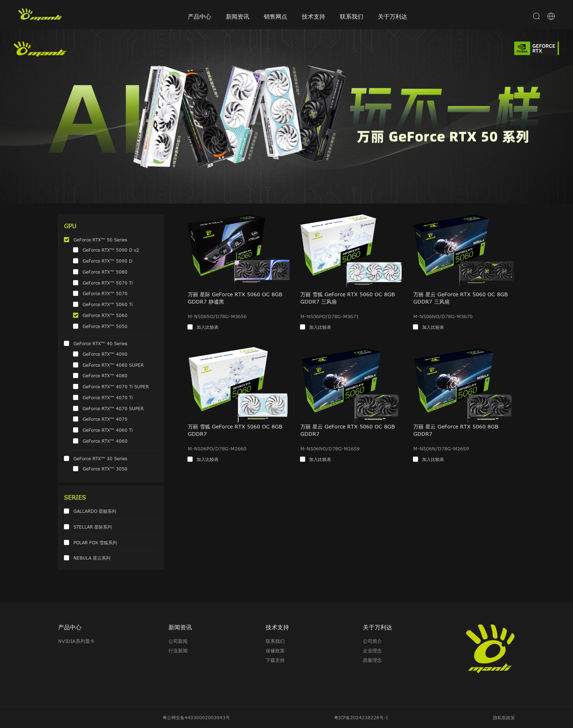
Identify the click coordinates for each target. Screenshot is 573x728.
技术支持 (314, 16)
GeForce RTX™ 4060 (105, 441)
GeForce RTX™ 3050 (105, 469)
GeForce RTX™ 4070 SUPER (113, 408)
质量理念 (372, 660)
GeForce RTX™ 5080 (105, 272)
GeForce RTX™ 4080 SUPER (113, 365)
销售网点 (276, 16)
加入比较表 (208, 327)
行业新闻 (178, 651)
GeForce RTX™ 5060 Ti (108, 304)
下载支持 (275, 660)
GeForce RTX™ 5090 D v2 (111, 250)
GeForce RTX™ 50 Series (100, 240)
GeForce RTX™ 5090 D (107, 261)
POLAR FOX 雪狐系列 (95, 542)
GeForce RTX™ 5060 (105, 315)
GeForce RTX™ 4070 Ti (108, 397)
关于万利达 (392, 16)
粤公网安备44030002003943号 (196, 717)
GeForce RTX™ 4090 (105, 354)
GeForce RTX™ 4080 (105, 376)
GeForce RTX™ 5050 (105, 326)
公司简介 (372, 641)
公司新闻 (178, 641)
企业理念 (372, 651)
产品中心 (200, 16)
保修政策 (275, 651)
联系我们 (352, 16)
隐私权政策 (504, 717)
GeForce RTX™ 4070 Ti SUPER (116, 386)
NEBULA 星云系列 (92, 558)
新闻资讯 (238, 16)
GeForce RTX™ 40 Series (100, 343)
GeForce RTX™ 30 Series (100, 458)
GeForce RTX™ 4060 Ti (108, 430)
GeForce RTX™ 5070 (105, 293)
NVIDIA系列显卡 (76, 641)
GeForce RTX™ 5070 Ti (108, 283)
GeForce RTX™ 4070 (105, 419)
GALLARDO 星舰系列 (95, 511)
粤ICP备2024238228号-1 (361, 717)
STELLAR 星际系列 (93, 527)
